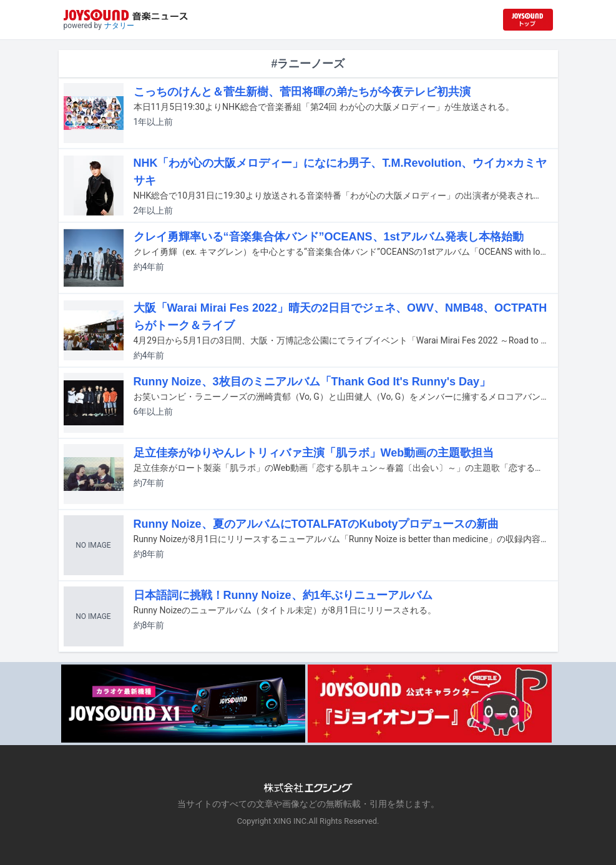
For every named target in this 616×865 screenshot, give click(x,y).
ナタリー (119, 26)
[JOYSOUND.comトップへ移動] (528, 20)
